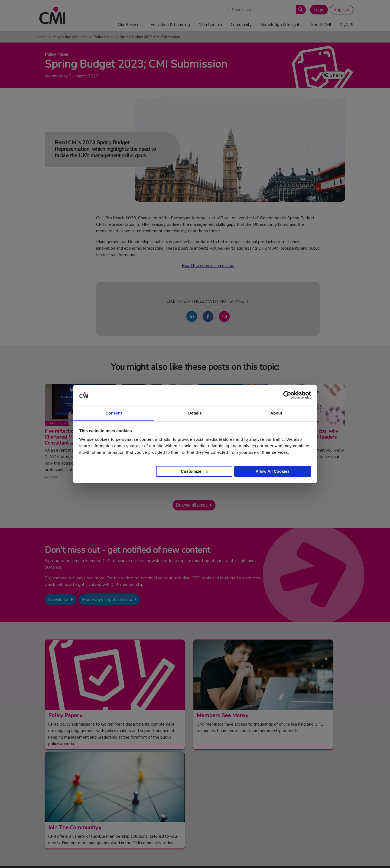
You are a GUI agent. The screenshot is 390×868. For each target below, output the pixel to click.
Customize (194, 471)
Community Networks (202, 804)
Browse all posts (192, 505)
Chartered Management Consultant (304, 804)
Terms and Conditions (214, 856)
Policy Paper (104, 37)
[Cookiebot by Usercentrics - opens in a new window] (287, 395)
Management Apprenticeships (299, 784)
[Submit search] (300, 10)
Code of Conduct (251, 856)
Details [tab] (195, 413)
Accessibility (333, 856)
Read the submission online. (208, 266)
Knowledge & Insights (70, 37)
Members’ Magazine (291, 817)
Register (342, 10)
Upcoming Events (198, 797)
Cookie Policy (281, 856)
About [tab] (276, 413)
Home (42, 37)
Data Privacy (307, 856)
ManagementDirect (290, 810)
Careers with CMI (198, 810)
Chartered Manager (290, 797)
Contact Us (193, 784)
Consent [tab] (114, 413)
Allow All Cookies (273, 471)
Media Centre (195, 790)
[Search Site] (262, 10)
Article (52, 477)
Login (319, 10)
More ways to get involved (107, 600)
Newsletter (58, 600)
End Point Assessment (293, 790)
